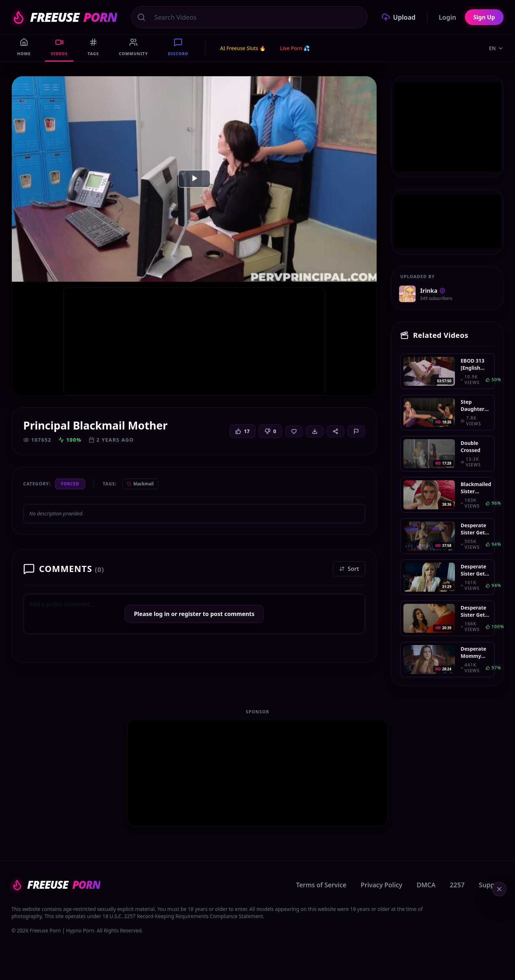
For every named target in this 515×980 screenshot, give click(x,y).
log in (162, 614)
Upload (399, 17)
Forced (70, 484)
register (190, 614)
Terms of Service (321, 885)
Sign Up (484, 17)
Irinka (433, 291)
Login (448, 17)
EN (496, 48)
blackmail (140, 484)
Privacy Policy (382, 885)
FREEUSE (64, 17)
